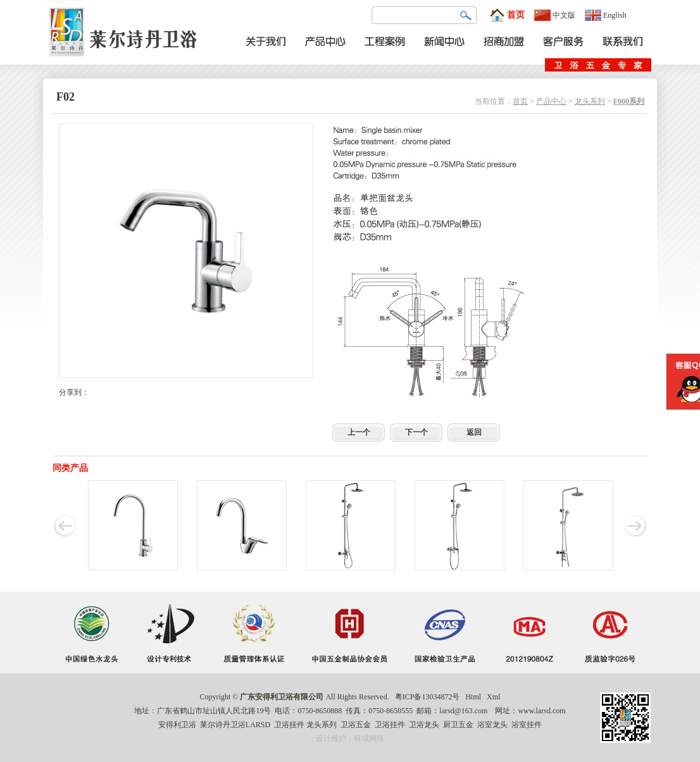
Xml (493, 697)
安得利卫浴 (177, 725)
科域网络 (369, 739)
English (606, 15)
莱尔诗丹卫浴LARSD (235, 725)
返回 (474, 432)
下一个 (416, 432)
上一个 (359, 432)
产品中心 (551, 101)
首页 (507, 15)
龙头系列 (590, 101)
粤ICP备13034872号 (428, 697)
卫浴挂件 (289, 725)
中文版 (555, 15)
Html (473, 697)
